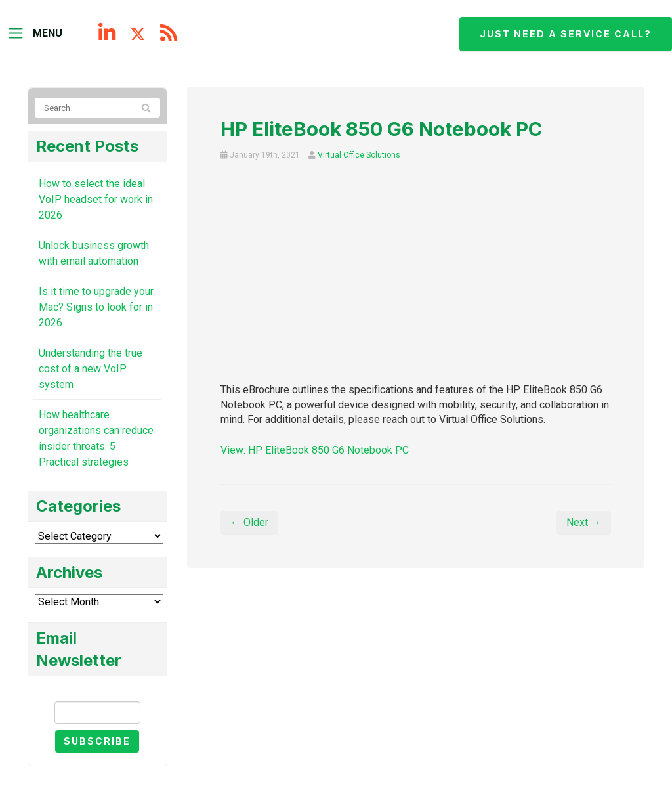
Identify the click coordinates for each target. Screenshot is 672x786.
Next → (584, 522)
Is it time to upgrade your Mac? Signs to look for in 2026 (96, 307)
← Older (249, 522)
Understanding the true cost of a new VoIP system (91, 369)
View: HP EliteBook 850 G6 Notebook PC (315, 450)
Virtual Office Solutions (359, 155)
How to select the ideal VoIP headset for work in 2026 (96, 199)
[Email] (97, 712)
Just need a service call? (566, 34)
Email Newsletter (97, 690)
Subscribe (97, 741)
